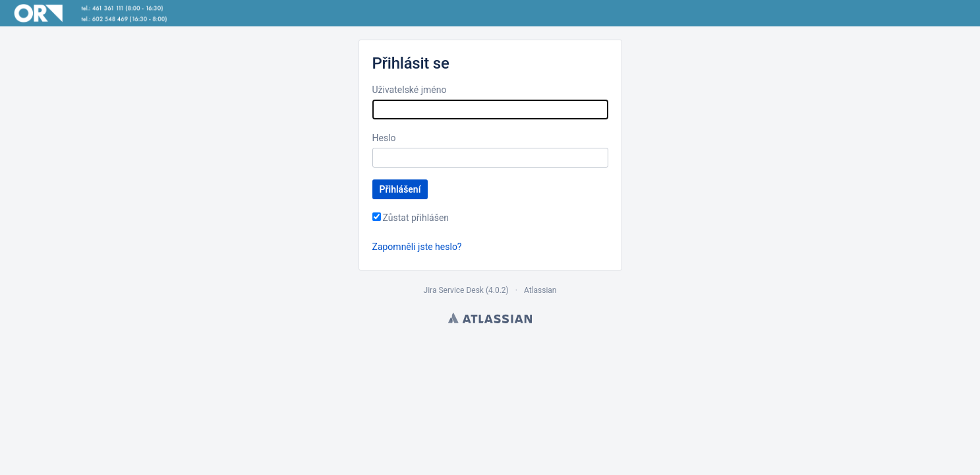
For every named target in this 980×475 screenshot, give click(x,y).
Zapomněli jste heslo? (417, 247)
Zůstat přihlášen (416, 218)
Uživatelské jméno (410, 90)
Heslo (384, 138)
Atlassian (540, 290)
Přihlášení (400, 189)
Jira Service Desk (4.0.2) (466, 290)
